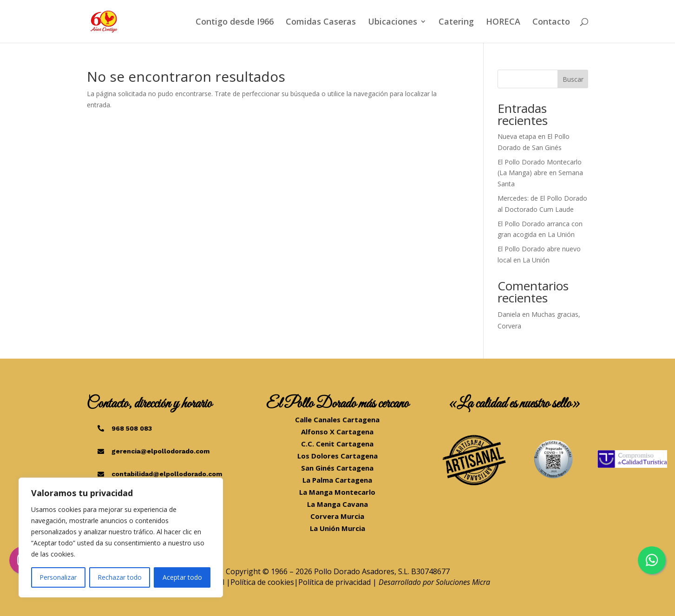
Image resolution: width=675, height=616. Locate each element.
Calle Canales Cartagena (337, 419)
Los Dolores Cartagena (337, 456)
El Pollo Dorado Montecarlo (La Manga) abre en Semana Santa (540, 173)
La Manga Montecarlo (337, 492)
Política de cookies (262, 582)
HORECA (503, 23)
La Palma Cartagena (337, 480)
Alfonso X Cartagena (337, 432)
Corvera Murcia (337, 516)
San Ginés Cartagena (337, 468)
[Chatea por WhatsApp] (652, 560)
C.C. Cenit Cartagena (337, 444)
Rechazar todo (120, 577)
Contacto (551, 23)
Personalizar (58, 577)
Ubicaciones (393, 23)
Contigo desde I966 (235, 23)
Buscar (573, 79)
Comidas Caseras (321, 23)
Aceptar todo (182, 577)
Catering (456, 23)
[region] (121, 537)
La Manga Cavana (337, 504)
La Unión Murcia (337, 528)
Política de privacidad (334, 582)
